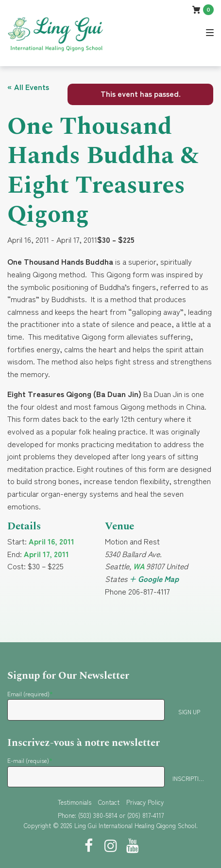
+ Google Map (154, 579)
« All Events (28, 87)
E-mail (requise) (30, 760)
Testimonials (75, 802)
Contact (109, 802)
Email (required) (30, 694)
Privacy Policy (145, 802)
